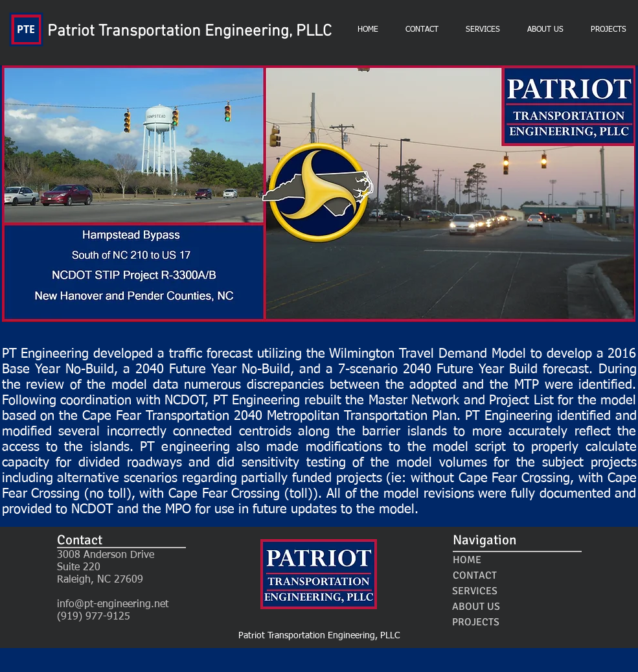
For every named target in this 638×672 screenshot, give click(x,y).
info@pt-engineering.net (113, 605)
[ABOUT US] (476, 607)
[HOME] (467, 560)
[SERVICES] (475, 591)
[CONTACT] (475, 575)
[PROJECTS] (476, 622)
